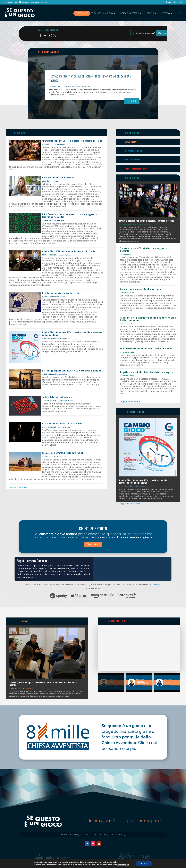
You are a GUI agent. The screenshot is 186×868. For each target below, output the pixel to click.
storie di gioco (132, 133)
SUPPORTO (165, 13)
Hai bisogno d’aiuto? (80, 834)
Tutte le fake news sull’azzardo (57, 397)
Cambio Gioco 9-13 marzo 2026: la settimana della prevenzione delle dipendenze (72, 334)
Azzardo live (80, 86)
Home (169, 2)
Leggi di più (132, 101)
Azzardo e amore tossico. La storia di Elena (63, 423)
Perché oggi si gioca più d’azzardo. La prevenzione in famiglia (71, 370)
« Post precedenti (19, 488)
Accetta (144, 863)
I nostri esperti (132, 159)
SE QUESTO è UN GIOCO (102, 13)
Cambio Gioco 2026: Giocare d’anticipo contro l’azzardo (69, 251)
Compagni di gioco (63, 255)
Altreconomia (157, 584)
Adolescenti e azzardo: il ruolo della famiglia (63, 453)
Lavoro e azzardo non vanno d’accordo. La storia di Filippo (147, 221)
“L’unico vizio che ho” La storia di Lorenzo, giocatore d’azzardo (72, 141)
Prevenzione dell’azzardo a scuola (58, 177)
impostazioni (123, 865)
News (57, 181)
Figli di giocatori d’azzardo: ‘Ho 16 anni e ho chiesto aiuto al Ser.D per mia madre (148, 319)
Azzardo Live (131, 142)
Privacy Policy (118, 834)
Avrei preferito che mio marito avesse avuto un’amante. (146, 348)
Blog (179, 13)
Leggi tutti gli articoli (136, 169)
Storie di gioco (61, 144)
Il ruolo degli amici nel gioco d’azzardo (60, 293)
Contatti (178, 2)
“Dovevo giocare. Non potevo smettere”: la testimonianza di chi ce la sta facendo (90, 78)
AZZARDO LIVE (22, 621)
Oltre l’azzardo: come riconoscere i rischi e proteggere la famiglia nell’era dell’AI (69, 215)
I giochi (150, 13)
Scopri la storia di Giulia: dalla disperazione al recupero (146, 372)
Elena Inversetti (57, 86)
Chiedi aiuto (82, 13)
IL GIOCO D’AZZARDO (129, 13)
